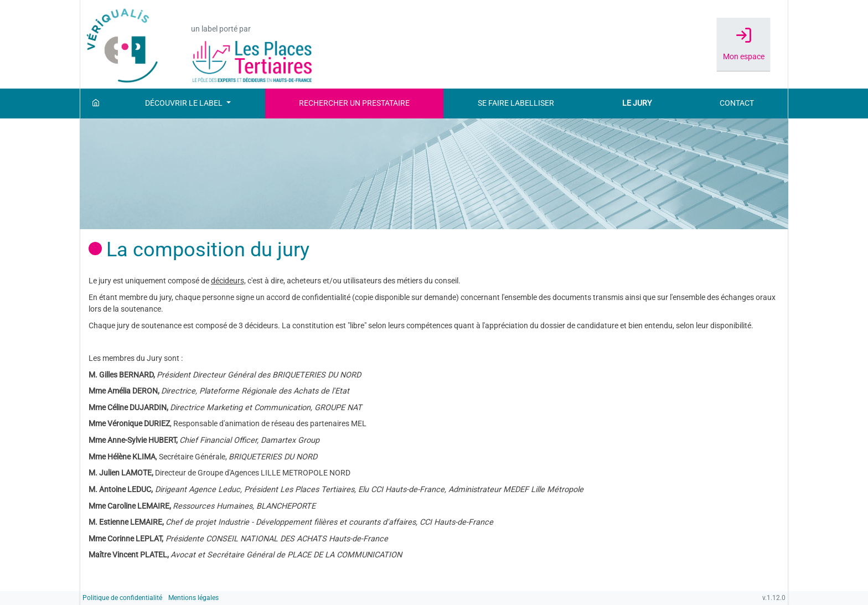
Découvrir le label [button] (185, 103)
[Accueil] (96, 104)
